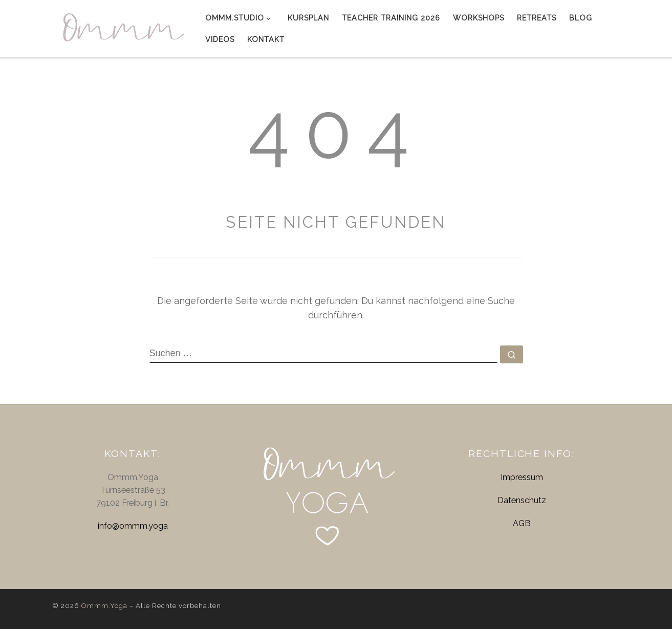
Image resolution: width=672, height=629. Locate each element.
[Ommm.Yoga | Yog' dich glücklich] (121, 27)
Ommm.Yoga (104, 606)
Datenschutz (522, 500)
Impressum (522, 477)
